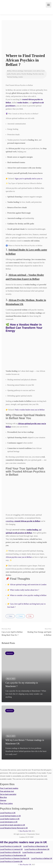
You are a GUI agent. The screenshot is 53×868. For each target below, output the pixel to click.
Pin (30, 616)
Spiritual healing (12, 77)
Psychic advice (16, 74)
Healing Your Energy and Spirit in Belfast (39, 632)
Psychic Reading (27, 74)
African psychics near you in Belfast (19, 557)
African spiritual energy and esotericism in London (28, 585)
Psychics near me (38, 74)
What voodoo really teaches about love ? (25, 590)
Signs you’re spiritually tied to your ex (29, 179)
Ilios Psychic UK (25, 831)
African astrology (18, 71)
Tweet (20, 616)
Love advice (37, 71)
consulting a (23, 521)
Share (10, 616)
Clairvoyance (28, 71)
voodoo (21, 77)
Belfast (9, 71)
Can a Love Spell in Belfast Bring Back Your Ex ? (14, 632)
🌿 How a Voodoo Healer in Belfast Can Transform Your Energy (24, 328)
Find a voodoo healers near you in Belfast (30, 410)
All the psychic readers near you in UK (23, 842)
